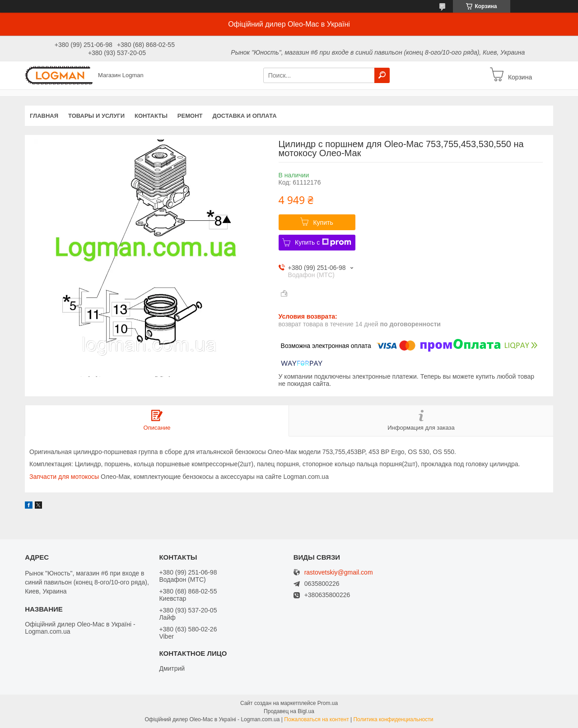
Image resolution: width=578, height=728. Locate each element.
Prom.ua (328, 703)
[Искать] (382, 75)
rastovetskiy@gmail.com (339, 573)
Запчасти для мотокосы (64, 477)
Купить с (323, 242)
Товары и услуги (96, 116)
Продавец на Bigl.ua (289, 711)
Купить (323, 223)
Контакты (151, 116)
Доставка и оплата (244, 116)
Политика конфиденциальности (393, 719)
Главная (44, 116)
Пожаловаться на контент (316, 719)
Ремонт (190, 116)
